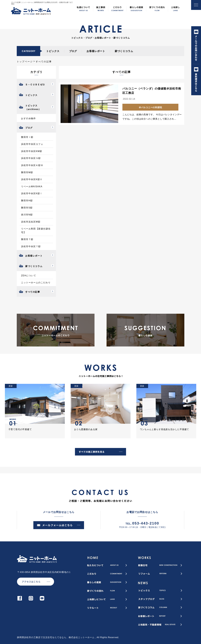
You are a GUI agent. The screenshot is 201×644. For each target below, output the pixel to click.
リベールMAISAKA (32, 186)
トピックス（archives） (33, 107)
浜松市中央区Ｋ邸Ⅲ (32, 165)
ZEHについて (29, 276)
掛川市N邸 (27, 215)
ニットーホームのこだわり (36, 283)
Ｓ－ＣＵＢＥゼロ (35, 85)
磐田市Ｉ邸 (27, 137)
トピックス (53, 51)
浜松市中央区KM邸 (32, 151)
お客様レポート (96, 51)
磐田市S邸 (27, 208)
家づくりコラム (124, 51)
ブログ (73, 51)
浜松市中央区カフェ (32, 144)
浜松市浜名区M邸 (31, 222)
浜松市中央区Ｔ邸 (31, 246)
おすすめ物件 (28, 118)
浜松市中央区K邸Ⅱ (32, 179)
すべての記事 (33, 292)
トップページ (25, 62)
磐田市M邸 (27, 172)
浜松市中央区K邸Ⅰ (32, 193)
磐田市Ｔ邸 (27, 239)
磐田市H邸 (27, 201)
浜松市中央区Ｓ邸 (31, 158)
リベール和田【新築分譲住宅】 (36, 231)
